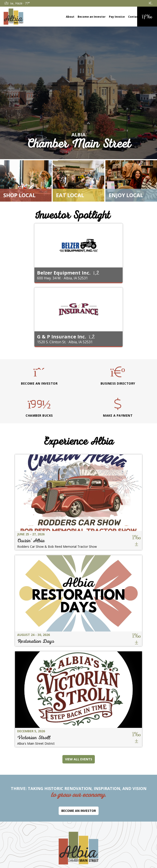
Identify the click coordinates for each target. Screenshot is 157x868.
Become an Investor (92, 17)
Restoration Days (36, 641)
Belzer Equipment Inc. (64, 273)
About (70, 17)
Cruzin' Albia (31, 541)
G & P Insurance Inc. (62, 336)
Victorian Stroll (34, 737)
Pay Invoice (117, 17)
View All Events (79, 759)
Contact (134, 17)
